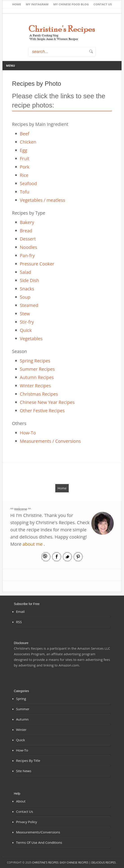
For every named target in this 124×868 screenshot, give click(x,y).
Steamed (29, 305)
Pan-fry (27, 255)
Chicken (28, 142)
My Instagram (37, 4)
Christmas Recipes (39, 394)
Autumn (22, 719)
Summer (23, 709)
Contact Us (103, 4)
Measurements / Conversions (50, 441)
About (21, 801)
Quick (26, 330)
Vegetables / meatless (43, 200)
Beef (25, 134)
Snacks (27, 289)
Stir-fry (27, 322)
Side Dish (30, 280)
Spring (21, 699)
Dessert (28, 239)
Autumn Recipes (37, 377)
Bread (26, 231)
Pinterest (78, 557)
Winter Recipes (35, 386)
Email (46, 557)
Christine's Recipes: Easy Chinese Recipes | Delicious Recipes (74, 863)
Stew (25, 314)
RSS (19, 622)
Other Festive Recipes (42, 411)
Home (17, 4)
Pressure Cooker (37, 264)
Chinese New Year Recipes (47, 402)
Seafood (28, 183)
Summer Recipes (37, 369)
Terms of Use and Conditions (39, 842)
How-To (28, 433)
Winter (21, 730)
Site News (24, 771)
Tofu (25, 192)
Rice (24, 175)
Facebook (57, 557)
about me (33, 544)
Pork (25, 167)
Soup (25, 297)
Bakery (27, 222)
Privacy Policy (27, 822)
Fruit (25, 159)
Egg (24, 150)
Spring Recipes (35, 361)
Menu (11, 66)
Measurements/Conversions (38, 832)
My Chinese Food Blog (71, 4)
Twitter (67, 557)
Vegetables (31, 339)
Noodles (29, 247)
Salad (26, 272)
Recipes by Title (28, 761)
